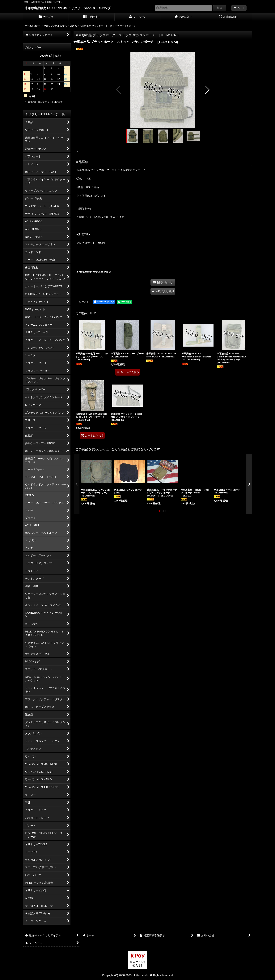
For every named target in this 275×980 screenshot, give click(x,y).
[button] (119, 90)
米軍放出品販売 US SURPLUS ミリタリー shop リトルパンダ (68, 8)
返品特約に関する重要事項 (94, 272)
